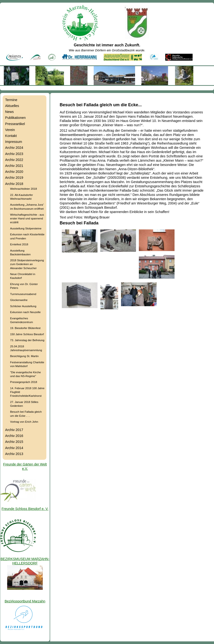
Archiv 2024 (14, 148)
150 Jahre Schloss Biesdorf (27, 334)
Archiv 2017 (14, 430)
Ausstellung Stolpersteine (26, 228)
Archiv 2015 (14, 442)
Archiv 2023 (14, 154)
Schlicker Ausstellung (23, 306)
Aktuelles (12, 106)
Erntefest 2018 (19, 244)
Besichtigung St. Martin (24, 356)
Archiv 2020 (14, 172)
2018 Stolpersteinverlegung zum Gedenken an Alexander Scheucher (27, 264)
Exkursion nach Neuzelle (25, 312)
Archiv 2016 (14, 436)
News (10, 112)
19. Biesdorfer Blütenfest (25, 328)
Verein (10, 130)
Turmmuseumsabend (23, 294)
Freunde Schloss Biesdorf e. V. (25, 509)
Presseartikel (15, 124)
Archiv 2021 (14, 166)
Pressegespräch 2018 (24, 382)
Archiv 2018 (14, 184)
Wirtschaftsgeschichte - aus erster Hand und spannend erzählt (27, 218)
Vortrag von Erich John (24, 422)
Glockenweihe (19, 300)
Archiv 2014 (14, 448)
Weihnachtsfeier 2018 (24, 189)
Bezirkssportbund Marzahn (25, 601)
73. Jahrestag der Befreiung (27, 340)
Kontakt (11, 136)
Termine (11, 100)
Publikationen (15, 118)
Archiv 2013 (14, 454)
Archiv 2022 (14, 160)
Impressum (14, 142)
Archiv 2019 (14, 178)
